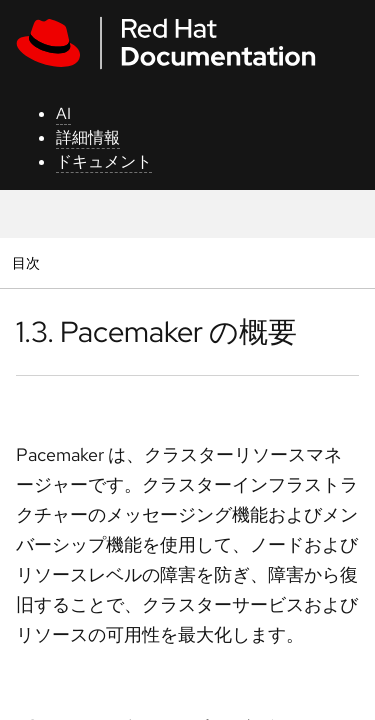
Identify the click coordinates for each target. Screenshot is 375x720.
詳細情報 (88, 137)
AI (63, 113)
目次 (28, 262)
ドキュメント (104, 161)
